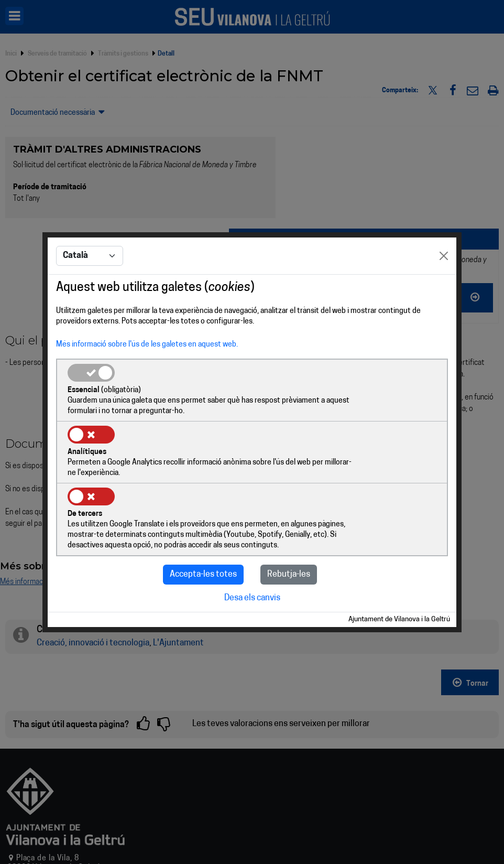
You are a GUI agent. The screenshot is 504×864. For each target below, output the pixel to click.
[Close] (444, 288)
